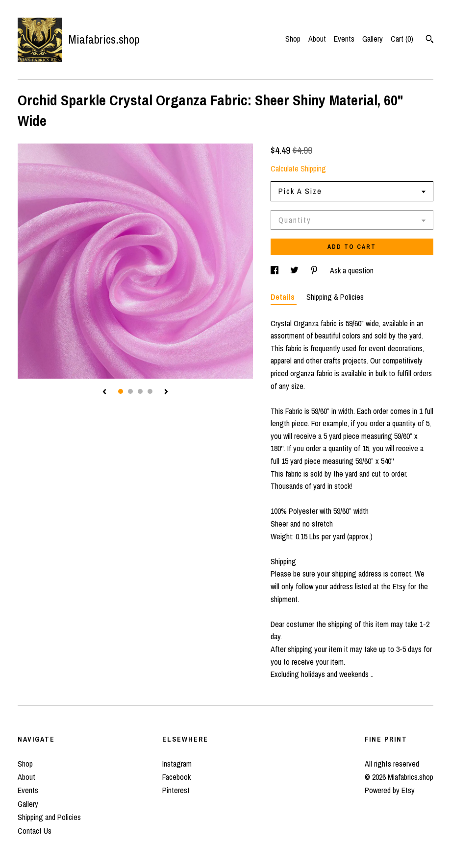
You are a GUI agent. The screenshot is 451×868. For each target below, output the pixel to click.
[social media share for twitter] (295, 270)
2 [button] (130, 391)
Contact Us (35, 831)
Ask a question (352, 270)
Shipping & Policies (335, 297)
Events (344, 39)
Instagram (177, 764)
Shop (293, 39)
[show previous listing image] (104, 392)
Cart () (402, 39)
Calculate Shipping (298, 169)
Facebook (176, 777)
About (317, 39)
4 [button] (150, 391)
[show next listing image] (166, 392)
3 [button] (140, 391)
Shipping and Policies (49, 817)
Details (284, 297)
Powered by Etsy (390, 790)
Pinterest (176, 790)
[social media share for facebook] (276, 270)
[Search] (430, 40)
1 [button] (121, 391)
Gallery (373, 39)
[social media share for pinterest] (315, 270)
